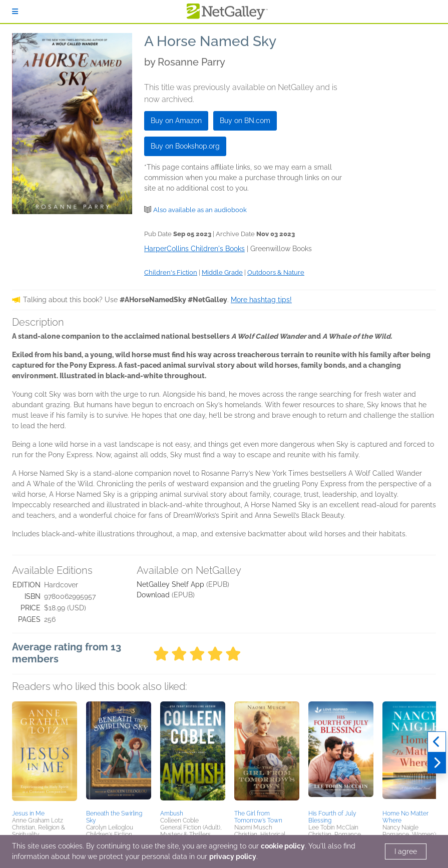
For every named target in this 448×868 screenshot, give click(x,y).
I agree (406, 851)
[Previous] (437, 742)
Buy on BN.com (245, 121)
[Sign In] (15, 12)
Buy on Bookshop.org (185, 146)
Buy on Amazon (176, 121)
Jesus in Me (28, 813)
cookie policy (283, 846)
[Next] (437, 763)
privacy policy (233, 856)
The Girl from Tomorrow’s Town (258, 817)
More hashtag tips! (261, 300)
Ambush (172, 813)
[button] (45, 754)
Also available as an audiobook (200, 210)
